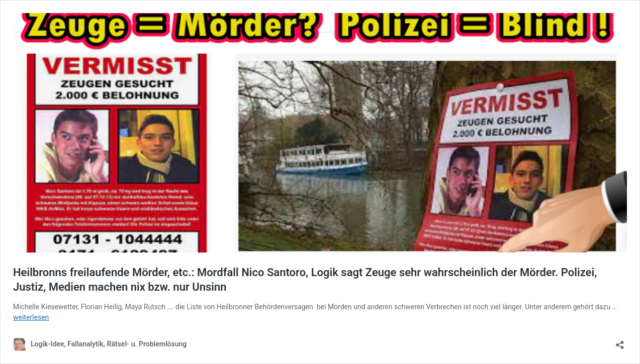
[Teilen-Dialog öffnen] (620, 342)
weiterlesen (31, 317)
